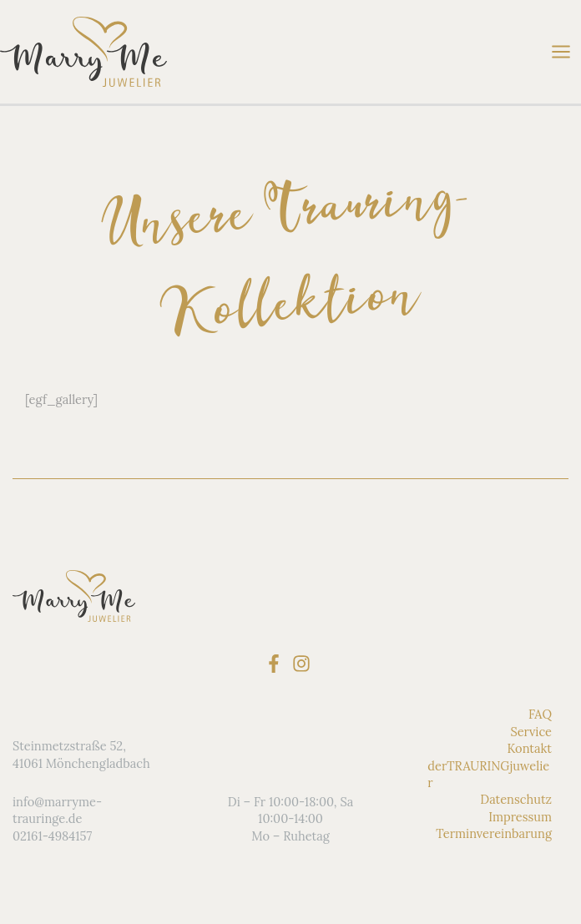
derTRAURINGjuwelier (488, 773)
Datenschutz (516, 799)
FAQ (540, 714)
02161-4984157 (52, 836)
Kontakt (529, 748)
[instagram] (304, 664)
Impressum (520, 817)
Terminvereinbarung (494, 833)
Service (531, 732)
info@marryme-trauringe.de (57, 810)
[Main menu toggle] (561, 52)
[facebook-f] (277, 664)
